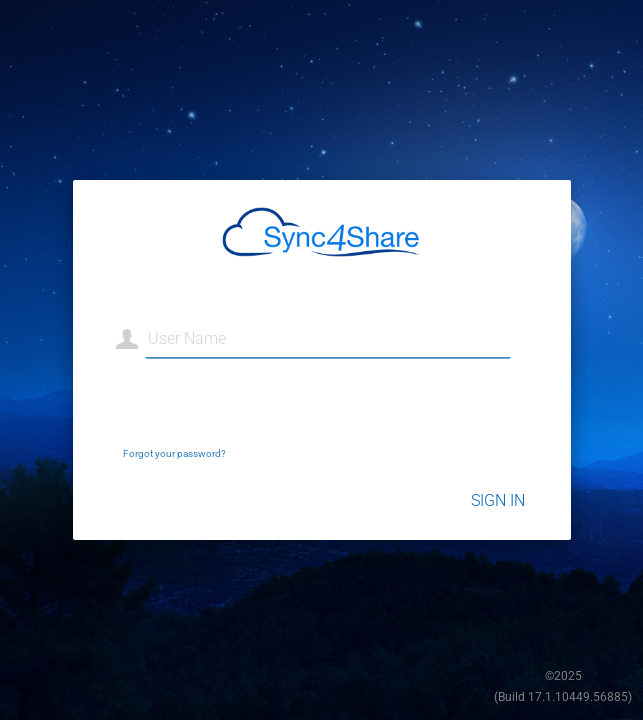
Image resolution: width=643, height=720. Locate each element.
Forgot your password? (174, 453)
